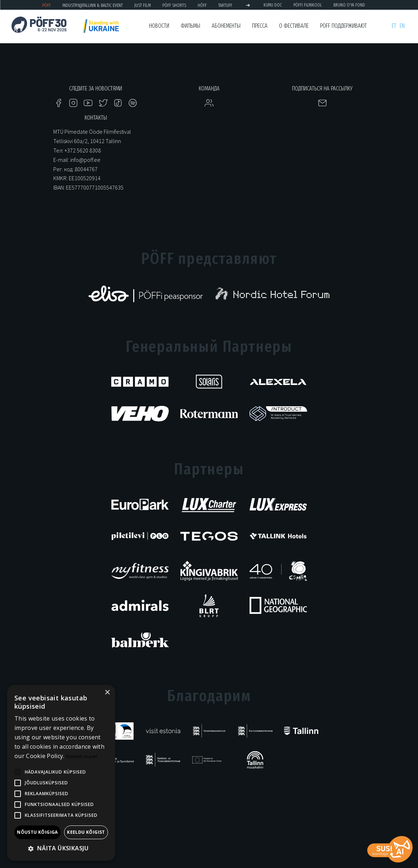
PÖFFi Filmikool (308, 5)
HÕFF (202, 5)
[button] (61, 849)
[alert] (61, 773)
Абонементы (226, 26)
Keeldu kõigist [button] (86, 832)
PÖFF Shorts (174, 5)
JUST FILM (143, 5)
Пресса (260, 26)
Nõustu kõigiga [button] (37, 832)
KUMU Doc (273, 5)
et (394, 26)
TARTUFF (225, 5)
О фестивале (294, 26)
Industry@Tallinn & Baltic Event (93, 5)
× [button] (107, 693)
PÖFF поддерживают (343, 26)
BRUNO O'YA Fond (349, 5)
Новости (159, 26)
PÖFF (46, 5)
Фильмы (190, 26)
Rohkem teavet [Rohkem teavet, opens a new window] (82, 756)
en (402, 26)
